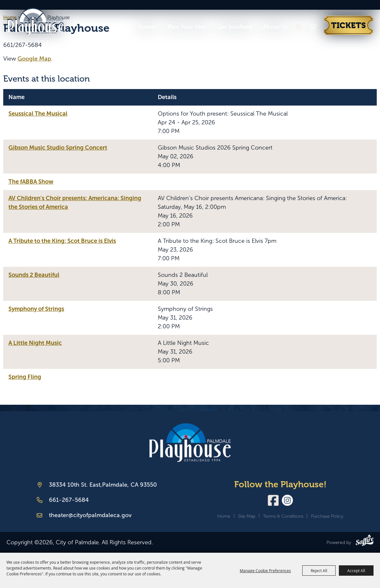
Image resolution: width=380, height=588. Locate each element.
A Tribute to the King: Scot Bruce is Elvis (62, 241)
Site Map (247, 516)
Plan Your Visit (187, 27)
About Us (275, 27)
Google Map (34, 59)
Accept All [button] (356, 571)
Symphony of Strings (36, 309)
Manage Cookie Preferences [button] (265, 571)
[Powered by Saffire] (365, 541)
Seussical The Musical (38, 114)
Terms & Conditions (283, 516)
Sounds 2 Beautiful (34, 275)
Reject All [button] (319, 571)
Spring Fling (25, 377)
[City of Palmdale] (42, 21)
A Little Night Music (35, 343)
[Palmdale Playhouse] (190, 443)
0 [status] (319, 27)
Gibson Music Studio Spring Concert (58, 148)
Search (299, 27)
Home (224, 516)
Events (148, 27)
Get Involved (235, 27)
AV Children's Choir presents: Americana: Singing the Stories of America (75, 203)
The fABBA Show (31, 182)
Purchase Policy (327, 516)
